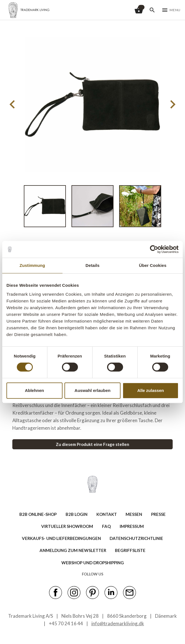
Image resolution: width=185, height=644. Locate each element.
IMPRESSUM (132, 526)
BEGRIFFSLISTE (130, 550)
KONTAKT (107, 514)
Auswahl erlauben (92, 390)
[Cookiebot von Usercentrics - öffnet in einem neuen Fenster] (154, 249)
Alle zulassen (151, 390)
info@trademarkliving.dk (118, 623)
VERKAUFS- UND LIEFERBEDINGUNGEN (61, 538)
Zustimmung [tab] (32, 265)
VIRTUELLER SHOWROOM (67, 526)
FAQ (106, 526)
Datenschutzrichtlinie (136, 538)
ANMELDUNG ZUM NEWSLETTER (73, 550)
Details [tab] (92, 265)
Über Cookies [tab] (153, 265)
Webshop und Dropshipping (93, 563)
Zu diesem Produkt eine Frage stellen (92, 444)
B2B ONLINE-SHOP (38, 514)
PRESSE (158, 514)
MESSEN (134, 514)
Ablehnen (34, 390)
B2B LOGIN (77, 514)
